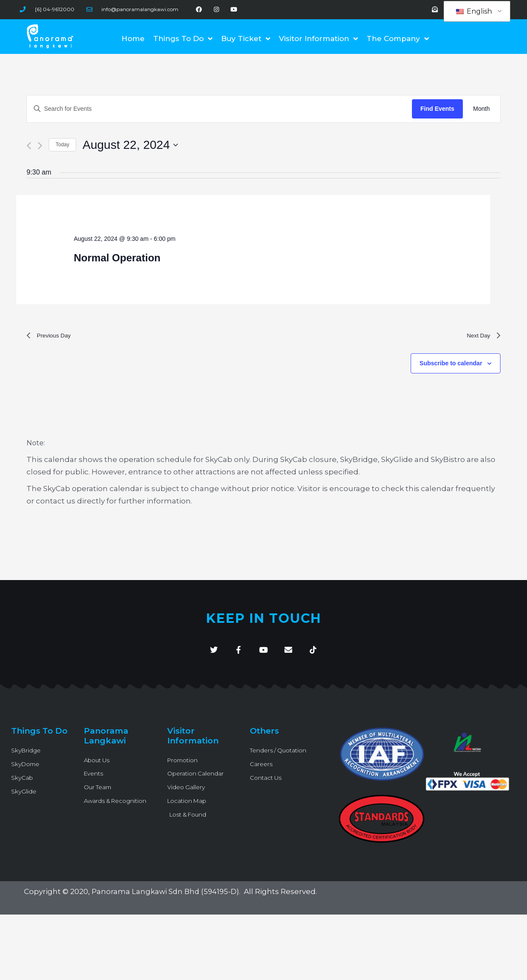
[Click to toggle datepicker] (130, 145)
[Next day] (40, 146)
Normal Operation (117, 258)
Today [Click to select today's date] (62, 145)
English (474, 12)
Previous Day (52, 337)
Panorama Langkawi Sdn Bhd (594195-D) (167, 898)
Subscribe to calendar (451, 366)
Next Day (481, 337)
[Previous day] (29, 146)
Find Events (437, 109)
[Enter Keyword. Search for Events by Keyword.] (219, 109)
